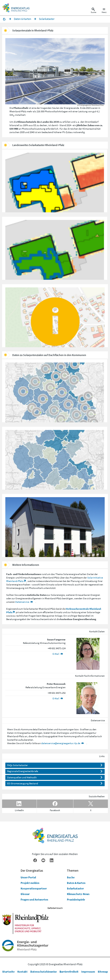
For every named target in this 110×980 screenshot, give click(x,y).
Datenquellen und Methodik (22, 777)
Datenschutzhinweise (44, 972)
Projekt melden (30, 883)
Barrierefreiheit (69, 972)
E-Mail (56, 654)
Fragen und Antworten (34, 899)
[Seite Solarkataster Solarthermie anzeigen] (55, 254)
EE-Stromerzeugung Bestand (23, 783)
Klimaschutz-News (78, 894)
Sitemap (103, 972)
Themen (73, 870)
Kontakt (22, 972)
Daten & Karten (76, 883)
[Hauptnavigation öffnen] (104, 11)
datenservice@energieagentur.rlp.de (61, 743)
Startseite (8, 972)
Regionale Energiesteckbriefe (23, 771)
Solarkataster (75, 888)
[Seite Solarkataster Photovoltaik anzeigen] (55, 187)
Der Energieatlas (32, 870)
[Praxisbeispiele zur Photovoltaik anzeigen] (55, 531)
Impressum (88, 972)
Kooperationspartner (34, 888)
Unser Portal (28, 877)
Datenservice (22, 602)
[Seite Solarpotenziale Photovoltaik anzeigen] (55, 396)
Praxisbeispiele (76, 899)
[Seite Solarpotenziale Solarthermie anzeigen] (55, 464)
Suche (71, 877)
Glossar (25, 894)
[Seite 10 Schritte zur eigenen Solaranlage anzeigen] (55, 321)
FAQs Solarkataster (17, 765)
